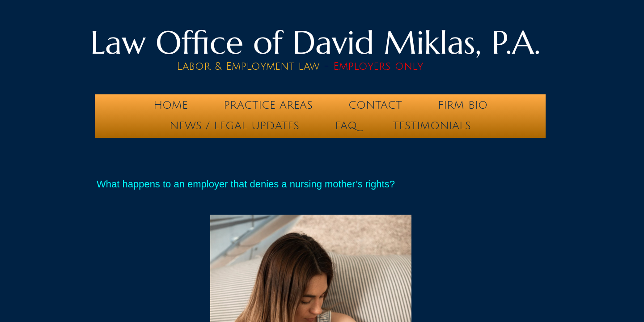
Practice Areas (268, 105)
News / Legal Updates (234, 126)
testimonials (432, 126)
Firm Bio (463, 105)
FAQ (346, 126)
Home (171, 105)
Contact (375, 105)
